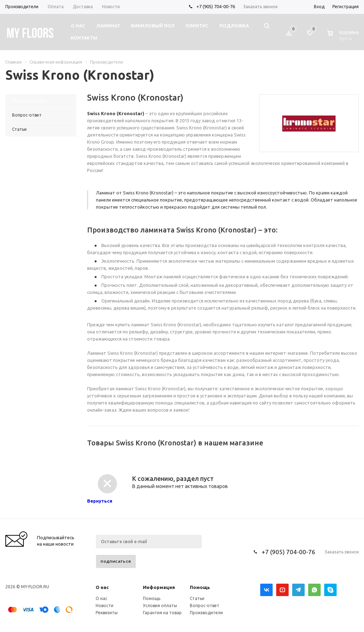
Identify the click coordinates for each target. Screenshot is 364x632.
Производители (206, 613)
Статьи (197, 598)
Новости (105, 606)
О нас (102, 587)
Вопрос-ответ (205, 606)
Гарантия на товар (162, 613)
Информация (159, 587)
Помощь (200, 587)
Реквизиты (107, 613)
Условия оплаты (160, 606)
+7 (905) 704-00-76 (216, 6)
